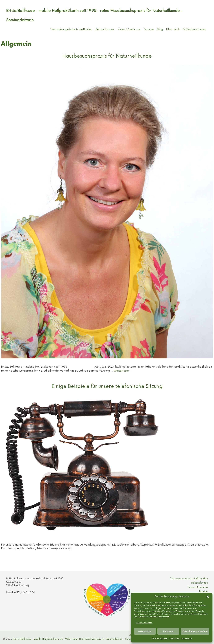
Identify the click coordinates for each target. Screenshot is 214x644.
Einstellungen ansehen (195, 631)
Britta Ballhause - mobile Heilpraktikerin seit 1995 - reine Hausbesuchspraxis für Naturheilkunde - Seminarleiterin (77, 639)
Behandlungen (105, 29)
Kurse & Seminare (129, 29)
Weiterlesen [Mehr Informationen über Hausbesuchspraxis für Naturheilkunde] (122, 371)
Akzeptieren (145, 631)
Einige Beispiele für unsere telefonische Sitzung (107, 386)
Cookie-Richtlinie (160, 638)
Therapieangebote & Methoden (71, 29)
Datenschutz (175, 638)
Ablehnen (168, 631)
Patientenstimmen (194, 29)
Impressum (187, 638)
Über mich (173, 29)
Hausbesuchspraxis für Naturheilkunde (107, 56)
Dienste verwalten (144, 623)
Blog (160, 29)
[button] (208, 597)
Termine (149, 29)
